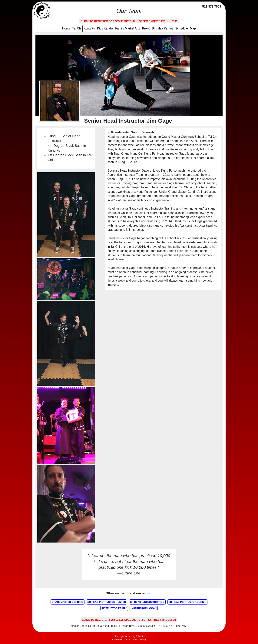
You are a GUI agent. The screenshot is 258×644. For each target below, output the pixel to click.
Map (193, 28)
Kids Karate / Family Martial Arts (119, 28)
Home (66, 28)
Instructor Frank (114, 608)
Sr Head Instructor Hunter (107, 602)
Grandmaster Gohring (68, 602)
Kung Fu (89, 28)
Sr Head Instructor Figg (147, 602)
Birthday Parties (162, 28)
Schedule (182, 28)
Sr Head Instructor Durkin (188, 602)
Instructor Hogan (144, 608)
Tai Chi (77, 28)
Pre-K (146, 28)
